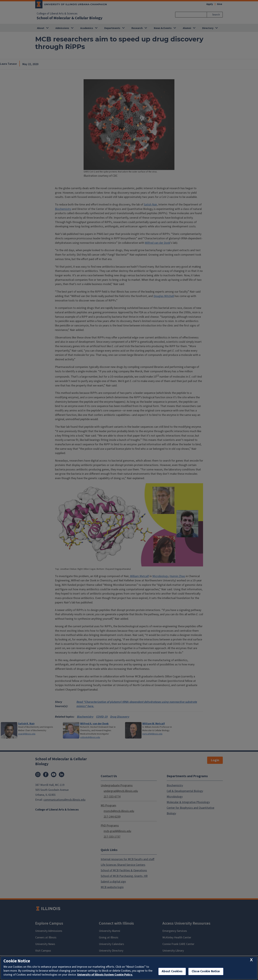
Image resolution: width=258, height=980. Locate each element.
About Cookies (172, 971)
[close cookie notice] (251, 960)
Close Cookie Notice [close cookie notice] (206, 971)
